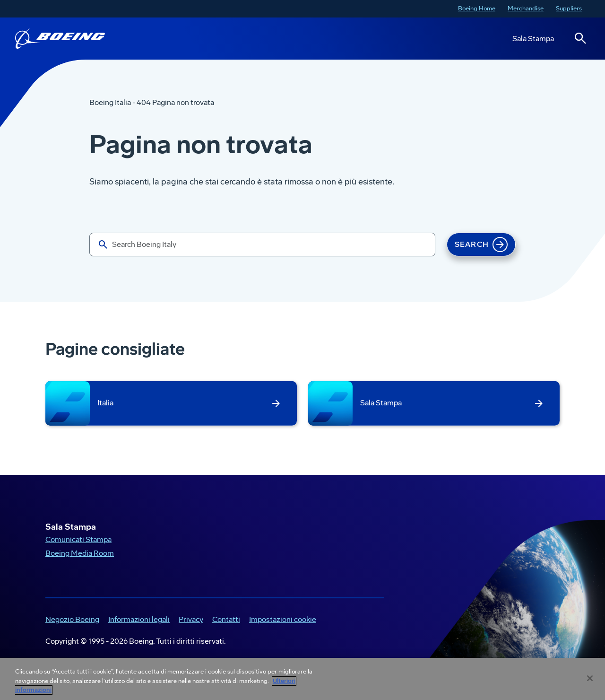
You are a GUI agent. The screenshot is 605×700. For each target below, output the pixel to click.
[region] (302, 679)
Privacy (191, 619)
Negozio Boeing (72, 619)
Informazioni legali (139, 619)
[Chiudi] (590, 678)
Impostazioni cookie (283, 619)
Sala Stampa (533, 39)
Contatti (226, 619)
